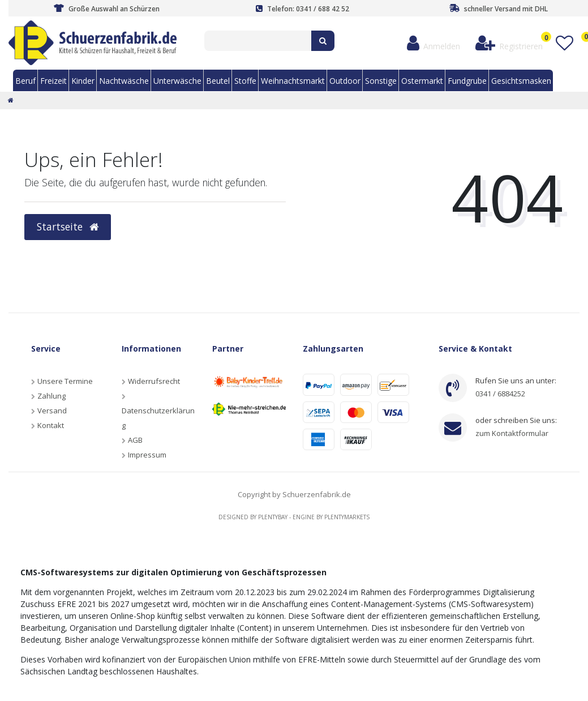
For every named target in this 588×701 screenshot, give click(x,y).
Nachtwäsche (124, 81)
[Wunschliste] (564, 43)
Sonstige (381, 81)
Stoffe (245, 81)
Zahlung (51, 396)
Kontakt (51, 425)
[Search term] (258, 41)
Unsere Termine (65, 381)
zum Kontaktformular (512, 433)
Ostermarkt (422, 81)
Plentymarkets (347, 517)
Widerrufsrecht (154, 381)
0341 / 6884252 (500, 394)
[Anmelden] (434, 43)
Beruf (25, 81)
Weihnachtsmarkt (293, 81)
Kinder (83, 81)
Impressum (147, 455)
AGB (135, 440)
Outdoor (345, 81)
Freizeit (53, 81)
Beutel (218, 81)
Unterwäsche (177, 81)
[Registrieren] (509, 43)
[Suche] (323, 41)
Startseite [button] (68, 226)
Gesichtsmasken (521, 81)
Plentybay (273, 517)
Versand (52, 411)
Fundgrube (467, 81)
